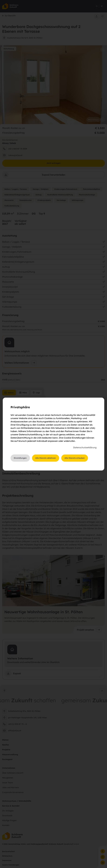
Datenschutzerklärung (85, 447)
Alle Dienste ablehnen (46, 458)
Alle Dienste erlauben (75, 458)
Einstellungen (20, 458)
